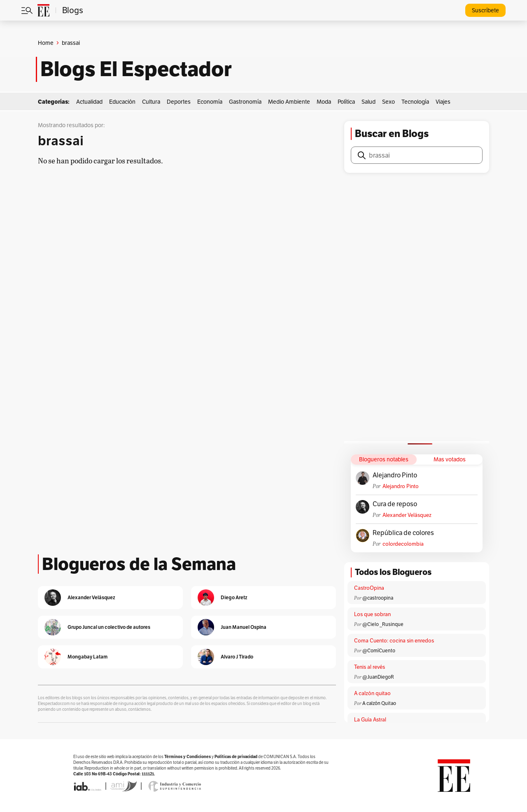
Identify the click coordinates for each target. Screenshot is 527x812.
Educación (122, 102)
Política (346, 102)
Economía (210, 102)
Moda (324, 102)
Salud (368, 102)
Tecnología (415, 102)
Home (46, 43)
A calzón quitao (372, 693)
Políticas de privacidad (236, 757)
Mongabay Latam (87, 657)
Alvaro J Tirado (237, 657)
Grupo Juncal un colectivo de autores (109, 627)
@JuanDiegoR (378, 677)
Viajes (443, 102)
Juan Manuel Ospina (244, 627)
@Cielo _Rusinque (383, 624)
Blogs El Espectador (136, 69)
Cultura (151, 102)
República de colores (403, 533)
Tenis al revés (370, 667)
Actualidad (89, 102)
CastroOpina (369, 588)
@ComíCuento (379, 650)
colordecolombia (403, 544)
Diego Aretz (234, 597)
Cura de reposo (395, 504)
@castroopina (378, 598)
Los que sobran (372, 614)
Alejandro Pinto (395, 475)
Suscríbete (485, 10)
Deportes (179, 102)
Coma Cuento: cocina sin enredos (394, 641)
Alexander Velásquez (407, 515)
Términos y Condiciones (188, 757)
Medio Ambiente (289, 102)
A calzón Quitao (379, 703)
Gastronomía (245, 102)
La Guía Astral (370, 720)
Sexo (388, 102)
